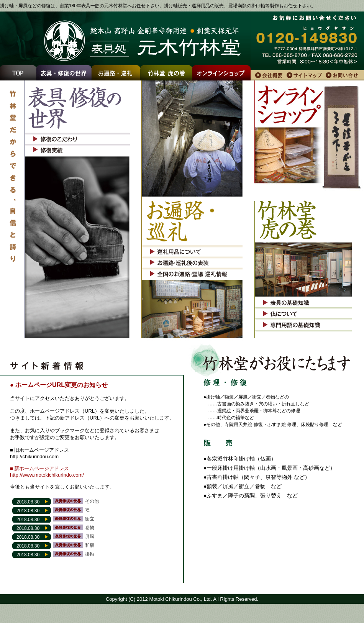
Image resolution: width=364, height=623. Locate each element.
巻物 (90, 528)
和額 (90, 545)
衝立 (90, 519)
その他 (92, 501)
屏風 (90, 536)
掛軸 (90, 554)
